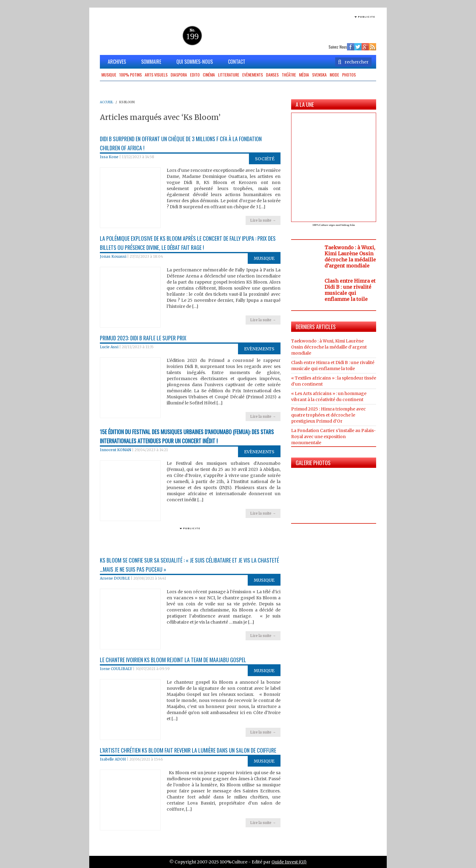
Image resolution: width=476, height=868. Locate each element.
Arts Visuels (156, 75)
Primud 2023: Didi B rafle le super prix (143, 338)
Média (304, 75)
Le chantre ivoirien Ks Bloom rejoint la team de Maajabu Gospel (173, 660)
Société (265, 159)
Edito (195, 75)
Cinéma (209, 75)
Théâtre (289, 75)
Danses (272, 75)
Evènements (253, 75)
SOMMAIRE (151, 62)
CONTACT (237, 62)
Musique (109, 75)
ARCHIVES (117, 62)
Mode (334, 75)
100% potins (131, 75)
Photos (349, 75)
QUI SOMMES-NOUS (195, 62)
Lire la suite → (263, 220)
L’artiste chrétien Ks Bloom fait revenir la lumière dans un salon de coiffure (188, 750)
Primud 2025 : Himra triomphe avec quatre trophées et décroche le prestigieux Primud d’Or (328, 415)
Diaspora (179, 75)
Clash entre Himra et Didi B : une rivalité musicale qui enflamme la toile (350, 290)
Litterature (229, 75)
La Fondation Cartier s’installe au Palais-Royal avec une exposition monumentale (333, 437)
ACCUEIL (107, 102)
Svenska (319, 75)
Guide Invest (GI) (289, 862)
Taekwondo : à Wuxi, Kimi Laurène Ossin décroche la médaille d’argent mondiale (350, 257)
